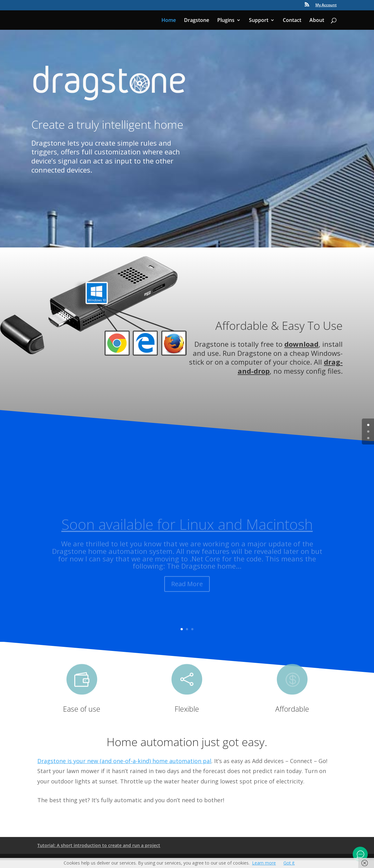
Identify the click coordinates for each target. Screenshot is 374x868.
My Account (326, 5)
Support (259, 21)
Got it (289, 863)
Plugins (226, 21)
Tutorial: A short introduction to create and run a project (99, 845)
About (317, 21)
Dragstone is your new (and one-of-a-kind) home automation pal (124, 761)
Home (169, 21)
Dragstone (197, 21)
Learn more (264, 863)
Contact (292, 21)
